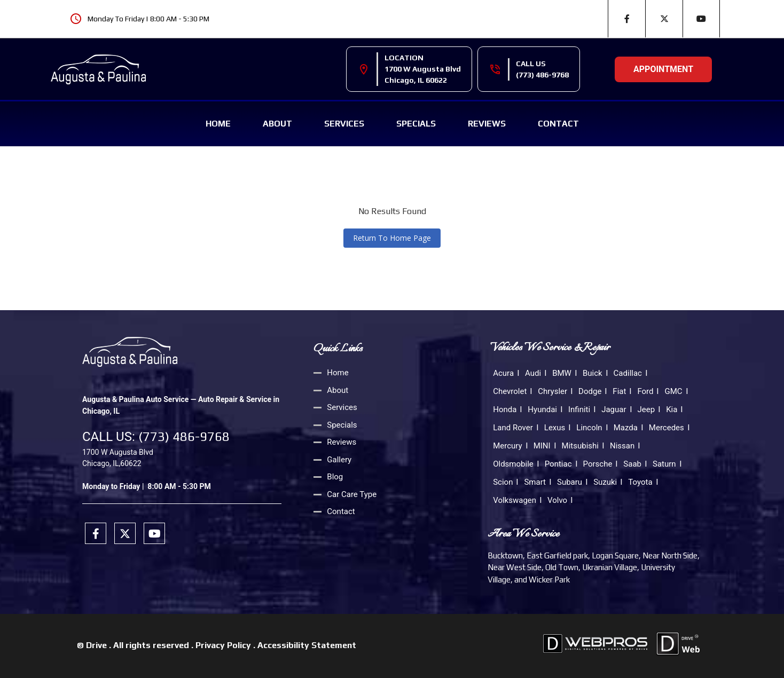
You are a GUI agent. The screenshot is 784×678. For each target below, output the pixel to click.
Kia (672, 409)
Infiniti (579, 409)
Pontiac (558, 464)
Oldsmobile (513, 464)
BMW (562, 373)
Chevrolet (510, 391)
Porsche (598, 464)
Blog (335, 477)
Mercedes (667, 428)
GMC (673, 391)
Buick (593, 373)
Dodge (590, 391)
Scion (503, 482)
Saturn (664, 464)
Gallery (339, 460)
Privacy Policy (223, 645)
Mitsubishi (580, 446)
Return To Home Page (392, 238)
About (277, 124)
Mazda (626, 428)
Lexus (555, 428)
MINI (542, 446)
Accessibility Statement (307, 645)
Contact (558, 124)
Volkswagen (515, 500)
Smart (535, 482)
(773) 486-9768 (542, 75)
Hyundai (542, 409)
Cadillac (628, 373)
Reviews (487, 124)
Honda (505, 409)
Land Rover (513, 428)
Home (218, 124)
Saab (632, 464)
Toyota (640, 482)
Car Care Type (352, 494)
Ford (645, 391)
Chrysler (552, 391)
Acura (503, 373)
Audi (533, 373)
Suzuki (605, 482)
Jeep (646, 409)
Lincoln (589, 428)
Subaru (570, 482)
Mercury (507, 446)
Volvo (557, 500)
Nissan (622, 446)
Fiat (619, 391)
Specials (416, 124)
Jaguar (614, 409)
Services (344, 124)
